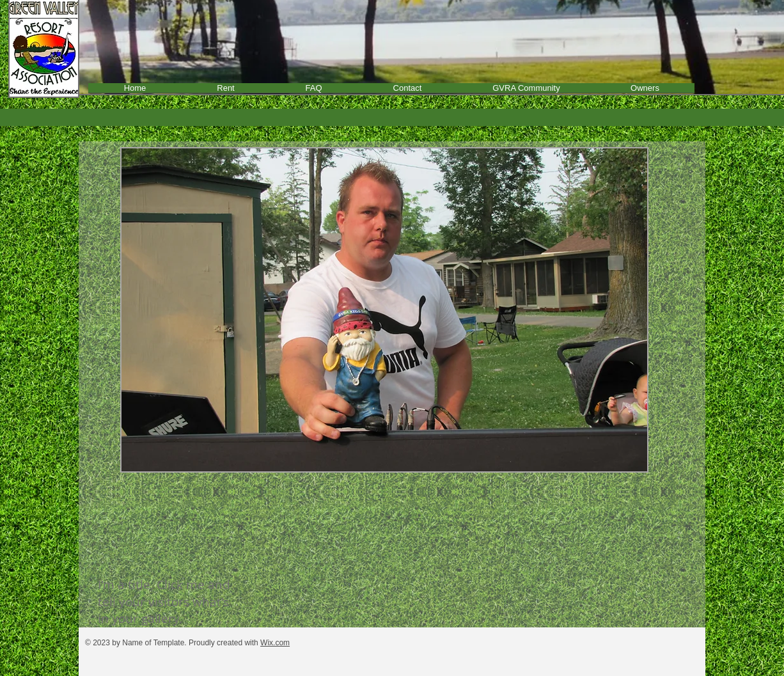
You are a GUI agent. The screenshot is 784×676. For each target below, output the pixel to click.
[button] (384, 310)
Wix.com (275, 643)
